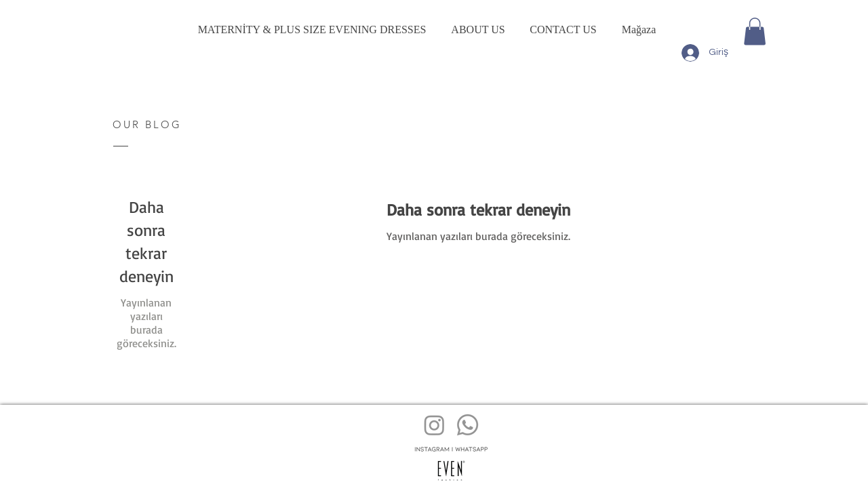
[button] (755, 32)
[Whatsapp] (468, 425)
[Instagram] (434, 425)
